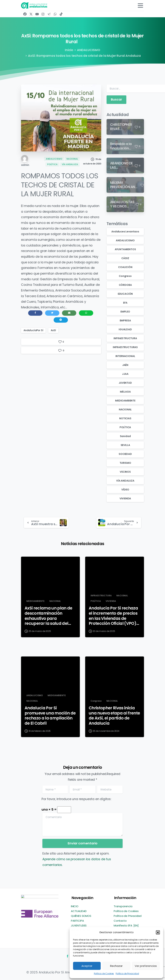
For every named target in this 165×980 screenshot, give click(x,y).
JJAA (125, 374)
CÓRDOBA (125, 285)
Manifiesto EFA (123, 925)
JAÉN (125, 365)
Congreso (125, 276)
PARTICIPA (77, 921)
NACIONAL (125, 409)
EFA (125, 303)
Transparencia (123, 906)
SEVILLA (125, 445)
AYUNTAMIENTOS (125, 249)
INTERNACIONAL (125, 356)
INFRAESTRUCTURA (125, 338)
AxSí (53, 330)
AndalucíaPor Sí (33, 330)
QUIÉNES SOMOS (81, 916)
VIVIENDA (125, 498)
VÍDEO (125, 490)
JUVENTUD (125, 383)
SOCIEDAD (125, 454)
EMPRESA (125, 320)
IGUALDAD (125, 329)
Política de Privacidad (127, 974)
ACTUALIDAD (79, 911)
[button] (158, 932)
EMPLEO (125, 312)
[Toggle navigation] (140, 6)
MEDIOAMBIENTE (125, 401)
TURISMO (125, 463)
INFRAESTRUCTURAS (125, 347)
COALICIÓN (125, 267)
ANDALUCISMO (89, 50)
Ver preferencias (146, 966)
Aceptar (87, 966)
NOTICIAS (125, 418)
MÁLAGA (125, 392)
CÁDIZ (125, 258)
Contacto (120, 921)
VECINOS (125, 472)
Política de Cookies (104, 974)
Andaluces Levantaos (125, 232)
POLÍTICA (125, 427)
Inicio (69, 50)
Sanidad (125, 436)
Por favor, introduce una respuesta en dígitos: (76, 799)
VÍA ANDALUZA (125, 481)
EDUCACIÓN (125, 294)
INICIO (75, 906)
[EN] (136, 925)
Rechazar (116, 966)
